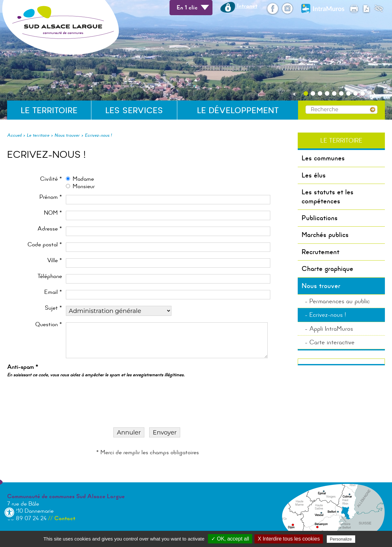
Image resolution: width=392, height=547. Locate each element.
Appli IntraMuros (331, 329)
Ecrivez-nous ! (98, 135)
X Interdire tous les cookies (289, 539)
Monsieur (84, 186)
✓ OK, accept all (230, 539)
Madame (83, 179)
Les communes (323, 158)
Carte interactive (332, 342)
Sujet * (53, 308)
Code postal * (45, 245)
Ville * (55, 260)
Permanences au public (340, 301)
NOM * (53, 213)
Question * (49, 324)
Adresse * (50, 229)
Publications (320, 218)
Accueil (14, 135)
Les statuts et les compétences (328, 196)
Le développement (238, 110)
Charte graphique (327, 269)
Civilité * (51, 179)
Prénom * (51, 197)
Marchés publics (325, 235)
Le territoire (49, 110)
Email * (53, 292)
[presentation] (60, 394)
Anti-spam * (96, 370)
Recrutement (320, 252)
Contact (65, 518)
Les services (134, 110)
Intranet (239, 6)
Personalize (341, 539)
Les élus (314, 175)
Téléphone (50, 276)
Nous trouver (67, 135)
